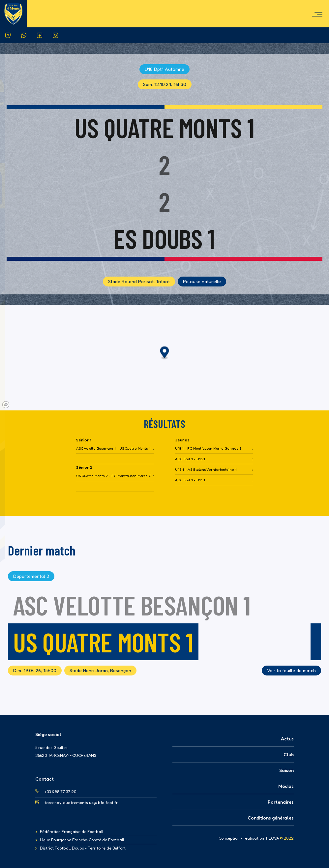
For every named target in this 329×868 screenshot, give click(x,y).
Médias (286, 786)
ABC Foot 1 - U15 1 (190, 459)
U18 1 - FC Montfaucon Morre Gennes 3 (208, 449)
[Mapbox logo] (6, 405)
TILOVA (272, 838)
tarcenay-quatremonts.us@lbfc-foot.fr (81, 803)
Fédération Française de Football (72, 832)
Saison (286, 770)
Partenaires (281, 802)
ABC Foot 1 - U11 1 (190, 480)
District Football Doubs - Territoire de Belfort (83, 848)
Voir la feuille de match (291, 670)
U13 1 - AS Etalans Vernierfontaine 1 (206, 470)
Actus (287, 739)
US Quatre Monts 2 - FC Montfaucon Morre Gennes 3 (114, 476)
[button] (165, 353)
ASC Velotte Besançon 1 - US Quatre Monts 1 (113, 449)
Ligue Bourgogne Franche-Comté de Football (82, 840)
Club (289, 754)
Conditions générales (271, 818)
